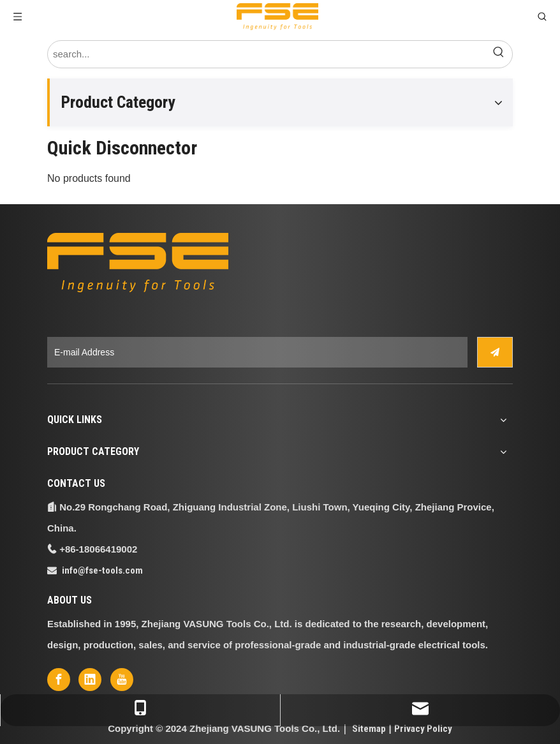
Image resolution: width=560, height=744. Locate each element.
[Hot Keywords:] (499, 54)
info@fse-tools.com (102, 570)
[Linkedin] (90, 680)
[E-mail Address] (257, 352)
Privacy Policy (423, 729)
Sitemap (369, 729)
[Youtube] (122, 680)
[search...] (267, 54)
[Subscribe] (495, 352)
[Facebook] (59, 680)
